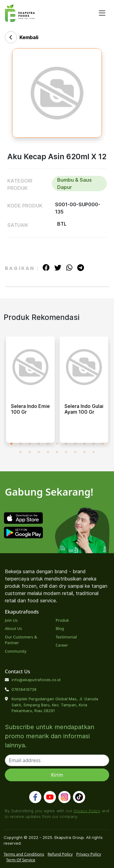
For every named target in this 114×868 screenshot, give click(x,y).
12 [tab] (21, 452)
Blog (60, 628)
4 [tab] (39, 444)
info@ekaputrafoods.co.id (36, 680)
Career (62, 645)
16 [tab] (57, 452)
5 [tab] (48, 444)
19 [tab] (85, 452)
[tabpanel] (30, 392)
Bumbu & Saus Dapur (74, 183)
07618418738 (24, 689)
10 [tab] (94, 444)
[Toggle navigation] (102, 13)
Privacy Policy (87, 811)
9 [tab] (85, 444)
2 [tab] (21, 444)
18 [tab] (75, 452)
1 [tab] (12, 444)
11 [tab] (103, 444)
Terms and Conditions (24, 854)
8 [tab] (75, 444)
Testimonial (66, 637)
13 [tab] (30, 452)
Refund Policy (60, 854)
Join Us (11, 620)
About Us (13, 628)
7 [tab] (66, 444)
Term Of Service (21, 860)
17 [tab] (66, 452)
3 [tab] (30, 444)
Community (16, 651)
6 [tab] (57, 444)
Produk (62, 620)
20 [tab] (94, 452)
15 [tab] (48, 452)
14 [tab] (39, 452)
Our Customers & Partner (21, 640)
